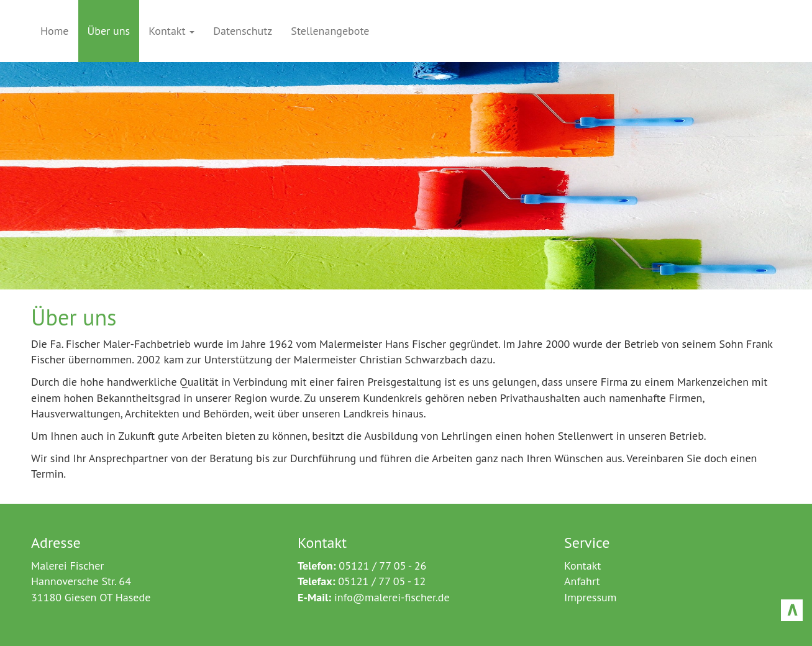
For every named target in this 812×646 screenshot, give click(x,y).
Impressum (590, 597)
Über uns (109, 31)
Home (55, 31)
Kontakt (171, 31)
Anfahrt (582, 581)
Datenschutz (243, 31)
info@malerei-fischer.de (392, 597)
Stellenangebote (330, 31)
